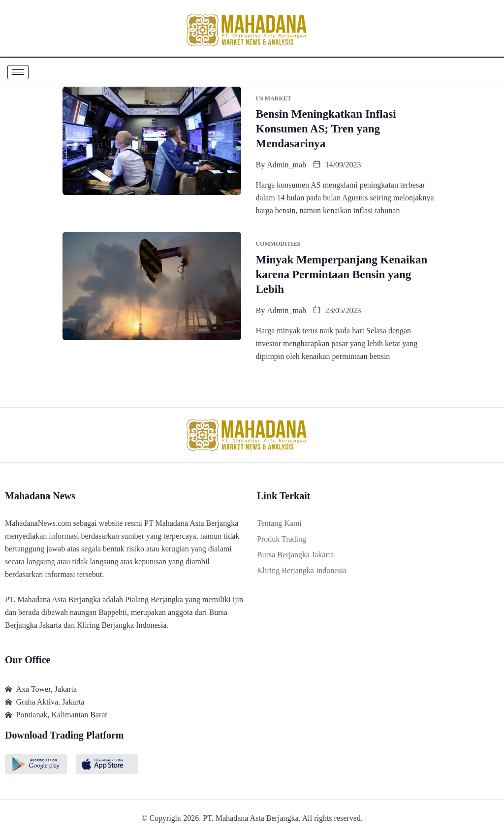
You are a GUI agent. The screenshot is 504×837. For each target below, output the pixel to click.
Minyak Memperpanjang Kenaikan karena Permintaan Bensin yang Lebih (342, 274)
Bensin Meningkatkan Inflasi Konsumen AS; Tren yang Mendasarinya (326, 129)
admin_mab (286, 165)
